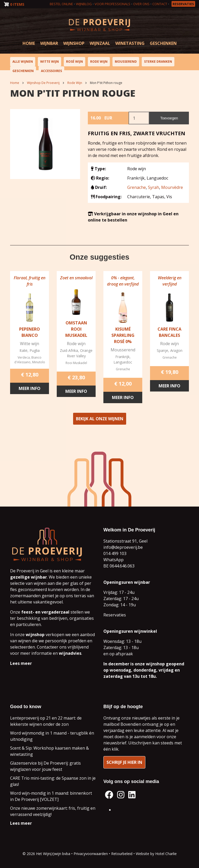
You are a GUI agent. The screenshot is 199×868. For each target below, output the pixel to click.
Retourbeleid (122, 854)
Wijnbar (49, 43)
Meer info (30, 390)
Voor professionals (112, 4)
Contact (160, 4)
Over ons (141, 4)
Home (29, 43)
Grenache (137, 187)
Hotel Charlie (166, 854)
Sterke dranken (158, 62)
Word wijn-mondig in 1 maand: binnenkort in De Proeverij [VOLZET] (51, 796)
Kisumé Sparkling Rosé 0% (123, 337)
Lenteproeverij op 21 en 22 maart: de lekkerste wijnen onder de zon (46, 721)
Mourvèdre (172, 187)
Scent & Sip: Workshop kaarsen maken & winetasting (49, 751)
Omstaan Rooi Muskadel (76, 331)
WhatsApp (113, 560)
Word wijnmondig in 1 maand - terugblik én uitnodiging (52, 736)
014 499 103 (115, 553)
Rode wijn (99, 62)
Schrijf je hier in (124, 762)
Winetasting (130, 43)
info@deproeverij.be (123, 547)
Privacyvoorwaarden (91, 854)
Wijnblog (84, 4)
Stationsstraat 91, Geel (125, 541)
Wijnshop (74, 43)
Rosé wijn (74, 62)
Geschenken (163, 43)
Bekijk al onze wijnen (100, 421)
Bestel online (61, 4)
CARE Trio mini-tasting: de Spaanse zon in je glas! (53, 781)
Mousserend (126, 62)
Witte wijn (49, 62)
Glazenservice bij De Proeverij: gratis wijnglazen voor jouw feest (45, 766)
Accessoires (51, 71)
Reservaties (183, 4)
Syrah (154, 187)
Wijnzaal (100, 43)
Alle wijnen (23, 62)
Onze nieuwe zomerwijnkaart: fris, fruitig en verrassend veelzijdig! (53, 811)
